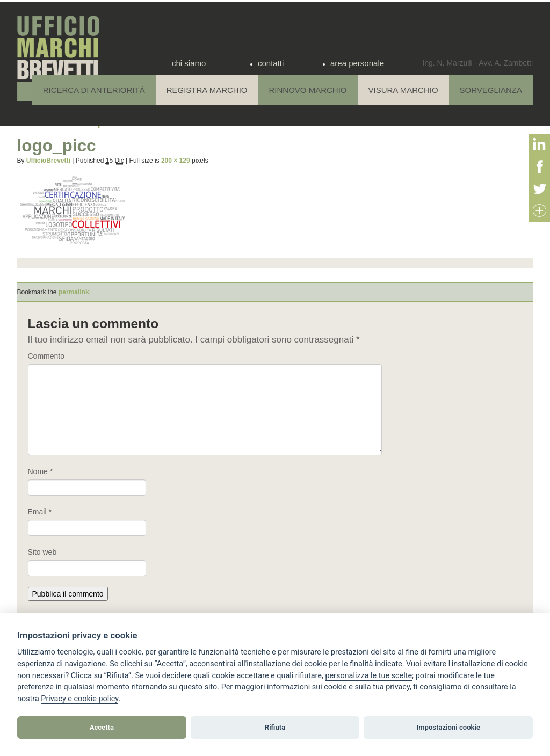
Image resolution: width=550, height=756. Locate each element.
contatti (271, 63)
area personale (357, 63)
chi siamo (189, 63)
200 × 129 (176, 161)
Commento (46, 356)
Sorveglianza (491, 90)
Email (40, 512)
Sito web (42, 552)
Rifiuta (275, 727)
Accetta (102, 727)
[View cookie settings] (368, 676)
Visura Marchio (403, 90)
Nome (41, 471)
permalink (74, 292)
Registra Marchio (207, 90)
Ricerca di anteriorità (94, 90)
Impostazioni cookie (448, 727)
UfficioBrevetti (48, 161)
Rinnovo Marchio (308, 90)
